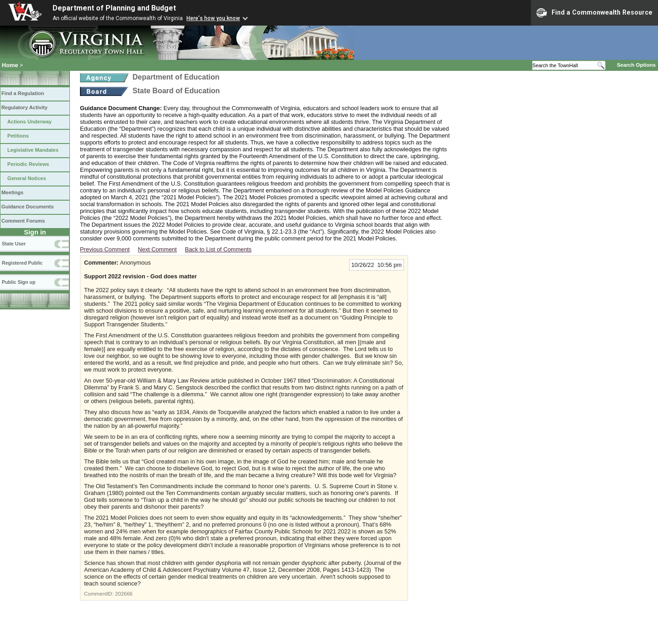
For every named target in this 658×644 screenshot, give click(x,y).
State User (14, 244)
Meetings (12, 192)
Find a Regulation (23, 93)
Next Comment (157, 249)
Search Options (636, 65)
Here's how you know (213, 18)
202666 (124, 594)
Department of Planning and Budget (114, 8)
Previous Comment (105, 249)
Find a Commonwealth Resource (594, 13)
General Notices (27, 178)
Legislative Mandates (33, 150)
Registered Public (22, 263)
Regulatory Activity (24, 107)
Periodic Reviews (28, 164)
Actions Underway (29, 122)
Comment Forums (23, 221)
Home (10, 65)
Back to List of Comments (218, 249)
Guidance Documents (27, 207)
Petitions (18, 136)
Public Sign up (19, 282)
